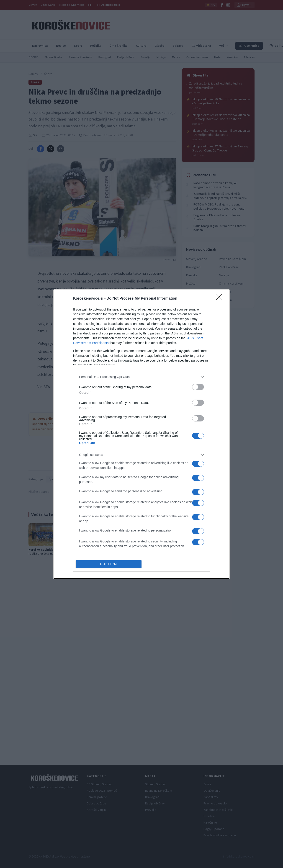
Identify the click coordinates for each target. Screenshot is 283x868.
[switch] (198, 387)
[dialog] (141, 434)
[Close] (220, 299)
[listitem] (141, 377)
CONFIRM (109, 564)
